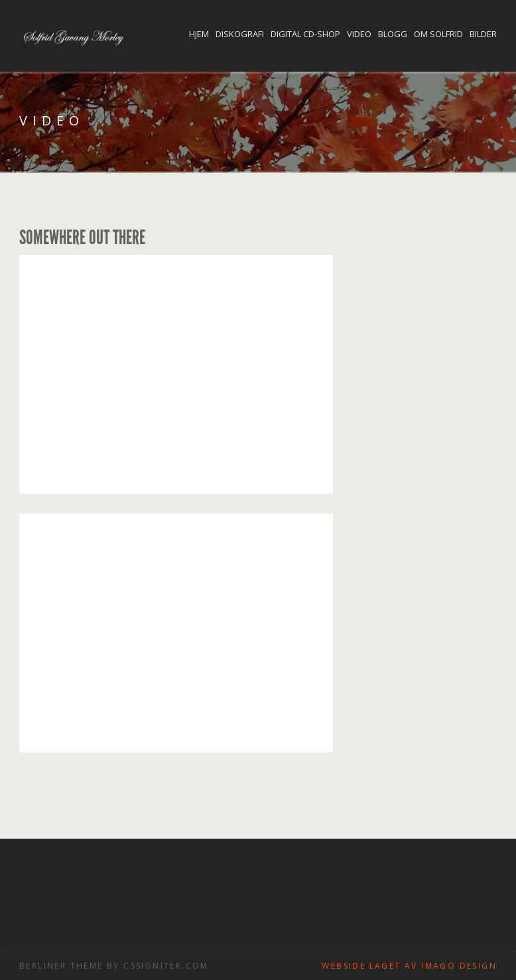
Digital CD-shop (305, 34)
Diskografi (240, 34)
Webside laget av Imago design (409, 966)
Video (359, 34)
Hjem (199, 34)
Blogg (393, 34)
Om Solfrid (438, 34)
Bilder (483, 34)
